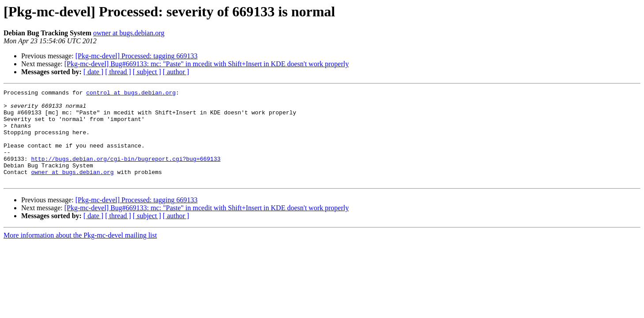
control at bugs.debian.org (131, 94)
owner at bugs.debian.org (129, 33)
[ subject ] (147, 72)
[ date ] (93, 72)
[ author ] (176, 72)
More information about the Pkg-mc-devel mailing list (80, 254)
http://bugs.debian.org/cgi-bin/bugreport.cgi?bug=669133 (126, 173)
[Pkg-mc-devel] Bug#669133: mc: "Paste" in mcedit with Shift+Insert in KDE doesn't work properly (207, 64)
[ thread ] (118, 72)
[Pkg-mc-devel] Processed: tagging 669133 (137, 56)
